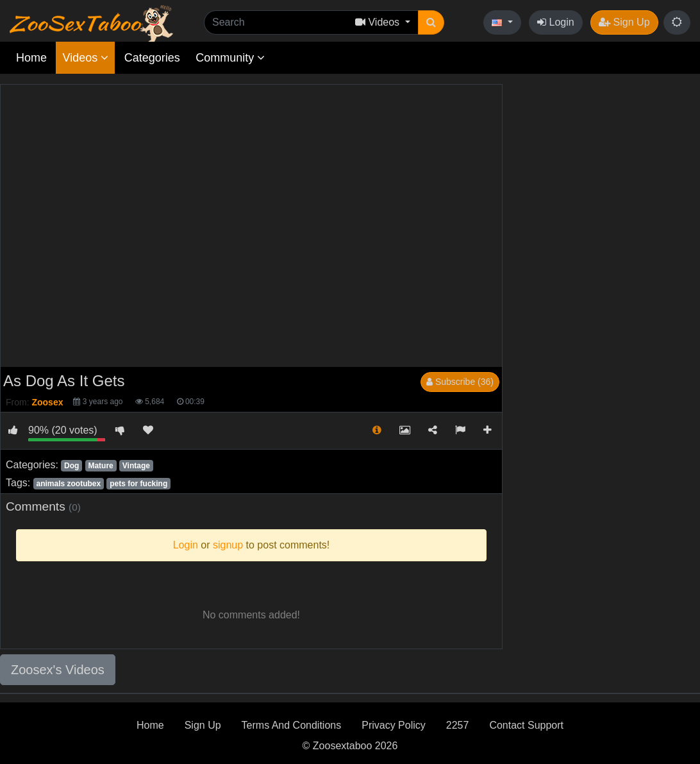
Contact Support (526, 725)
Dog (71, 466)
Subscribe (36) (460, 382)
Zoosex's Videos (58, 670)
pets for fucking (138, 484)
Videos (85, 58)
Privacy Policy (394, 725)
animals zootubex (68, 484)
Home (31, 58)
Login (556, 22)
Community (230, 58)
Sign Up (624, 22)
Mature (100, 466)
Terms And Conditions (292, 725)
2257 (458, 725)
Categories (152, 58)
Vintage (136, 466)
